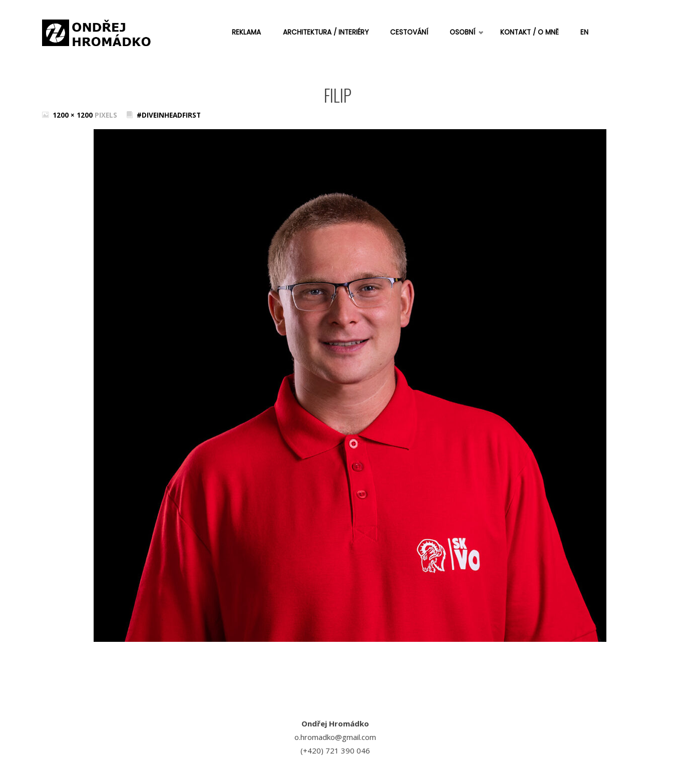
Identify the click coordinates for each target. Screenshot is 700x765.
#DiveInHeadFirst (169, 115)
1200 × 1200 (74, 115)
